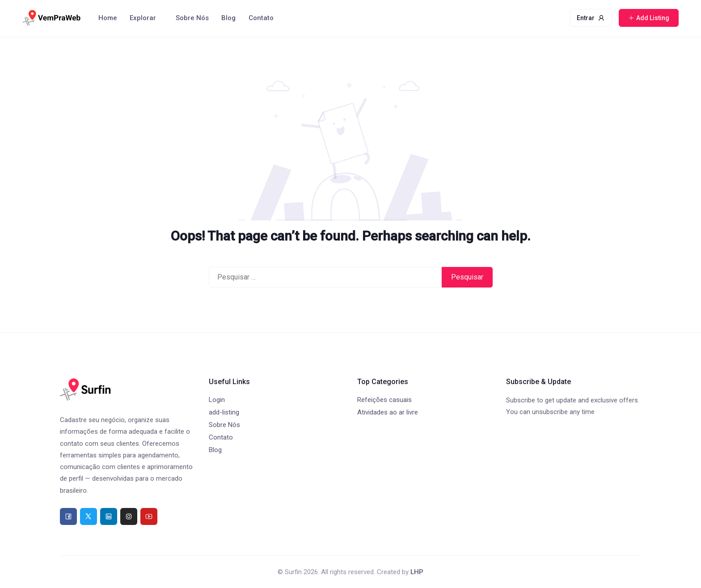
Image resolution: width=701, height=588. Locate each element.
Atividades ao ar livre (388, 412)
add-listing (224, 412)
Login (217, 400)
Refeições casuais (384, 400)
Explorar (143, 18)
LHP (417, 572)
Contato (261, 18)
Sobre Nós (192, 18)
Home (108, 18)
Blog (228, 18)
